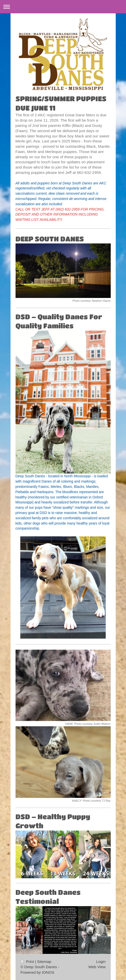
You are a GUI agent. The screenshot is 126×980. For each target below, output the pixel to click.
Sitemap (44, 962)
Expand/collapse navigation (63, 7)
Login (101, 962)
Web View (97, 967)
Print (28, 962)
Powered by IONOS (37, 972)
